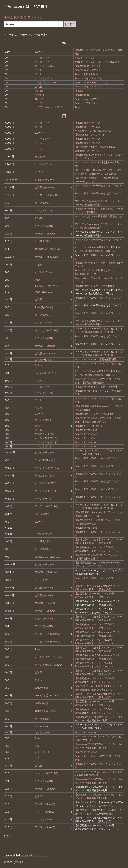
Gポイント (41, 99)
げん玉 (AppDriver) (45, 187)
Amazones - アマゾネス (87, 127)
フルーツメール (44, 139)
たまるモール (42, 752)
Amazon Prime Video (86, 430)
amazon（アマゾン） (86, 58)
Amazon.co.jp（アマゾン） (89, 66)
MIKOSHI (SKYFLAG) (47, 572)
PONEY (39, 91)
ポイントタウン (44, 78)
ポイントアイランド (46, 442)
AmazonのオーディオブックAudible (94, 414)
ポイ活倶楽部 (42, 203)
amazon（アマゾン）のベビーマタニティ (97, 62)
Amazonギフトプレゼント (89, 426)
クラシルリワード (45, 180)
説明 (17, 17)
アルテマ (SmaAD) (45, 323)
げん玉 (39, 87)
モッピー (40, 70)
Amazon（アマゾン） (86, 103)
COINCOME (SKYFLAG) (48, 249)
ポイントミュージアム (47, 468)
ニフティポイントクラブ (48, 107)
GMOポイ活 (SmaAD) (47, 695)
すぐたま (40, 95)
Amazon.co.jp (82, 95)
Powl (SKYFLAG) (44, 292)
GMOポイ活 (42, 688)
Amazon (79, 91)
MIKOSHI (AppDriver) (47, 257)
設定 (24, 17)
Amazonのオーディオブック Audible (94, 286)
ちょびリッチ (42, 58)
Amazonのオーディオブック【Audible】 (96, 387)
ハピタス (40, 143)
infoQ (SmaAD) (43, 726)
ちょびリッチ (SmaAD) (48, 634)
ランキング (35, 17)
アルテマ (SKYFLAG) (47, 506)
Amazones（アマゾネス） (89, 123)
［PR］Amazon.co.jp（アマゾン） (93, 82)
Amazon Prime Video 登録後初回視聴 (96, 359)
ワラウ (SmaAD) (44, 619)
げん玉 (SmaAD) (44, 226)
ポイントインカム (45, 66)
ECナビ (39, 52)
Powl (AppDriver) (44, 307)
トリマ (39, 103)
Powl (38, 280)
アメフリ (40, 408)
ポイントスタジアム (46, 438)
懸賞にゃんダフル (45, 434)
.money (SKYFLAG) (46, 373)
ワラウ (39, 127)
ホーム (8, 17)
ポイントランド (44, 446)
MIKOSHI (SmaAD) (45, 234)
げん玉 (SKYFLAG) (45, 353)
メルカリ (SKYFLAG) (47, 330)
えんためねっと (44, 359)
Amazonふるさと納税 (86, 74)
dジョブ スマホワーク (47, 82)
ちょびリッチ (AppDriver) (49, 195)
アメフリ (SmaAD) (45, 804)
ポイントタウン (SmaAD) (49, 657)
